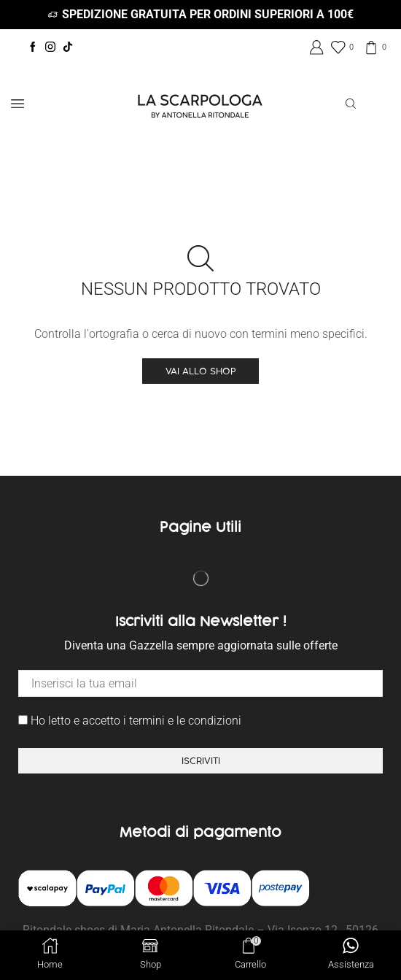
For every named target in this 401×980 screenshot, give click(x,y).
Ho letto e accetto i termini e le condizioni (130, 721)
